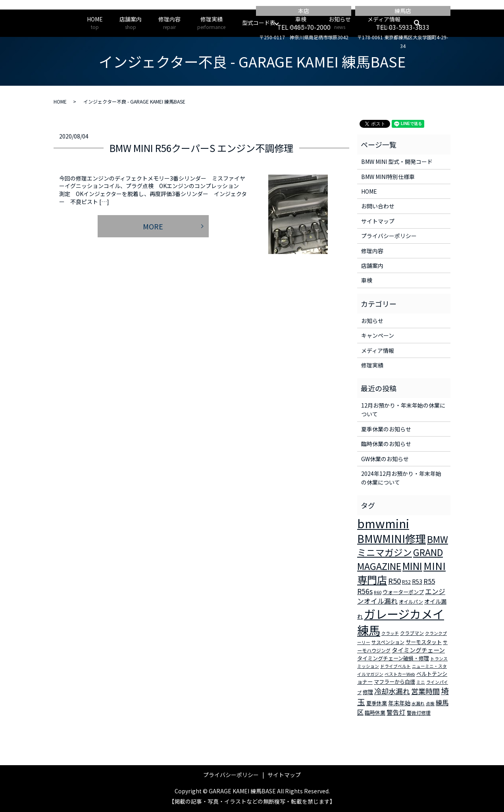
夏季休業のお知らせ (386, 429)
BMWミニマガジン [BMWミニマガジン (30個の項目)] (403, 546)
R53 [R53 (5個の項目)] (417, 581)
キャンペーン (378, 335)
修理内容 (169, 23)
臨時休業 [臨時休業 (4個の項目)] (375, 713)
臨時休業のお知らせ (386, 444)
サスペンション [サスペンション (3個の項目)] (388, 642)
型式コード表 (259, 23)
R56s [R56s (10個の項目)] (365, 591)
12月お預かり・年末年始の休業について (403, 410)
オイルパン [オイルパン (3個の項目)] (411, 601)
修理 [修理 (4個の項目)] (368, 692)
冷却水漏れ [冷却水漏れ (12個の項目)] (392, 691)
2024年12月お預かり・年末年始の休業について (401, 478)
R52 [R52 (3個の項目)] (406, 582)
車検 (301, 23)
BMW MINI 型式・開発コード (397, 162)
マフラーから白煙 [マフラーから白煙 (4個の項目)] (394, 682)
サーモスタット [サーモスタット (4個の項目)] (424, 642)
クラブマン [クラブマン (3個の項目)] (412, 633)
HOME (95, 23)
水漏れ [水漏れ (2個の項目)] (418, 703)
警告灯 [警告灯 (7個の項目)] (396, 712)
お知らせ (340, 23)
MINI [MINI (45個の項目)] (412, 566)
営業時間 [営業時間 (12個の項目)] (425, 691)
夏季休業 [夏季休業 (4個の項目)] (377, 703)
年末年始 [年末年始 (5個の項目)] (399, 703)
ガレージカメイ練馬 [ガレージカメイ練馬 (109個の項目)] (401, 622)
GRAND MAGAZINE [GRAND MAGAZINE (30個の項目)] (400, 559)
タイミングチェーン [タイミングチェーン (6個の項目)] (418, 650)
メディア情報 (384, 23)
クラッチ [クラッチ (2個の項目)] (390, 633)
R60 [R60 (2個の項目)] (378, 592)
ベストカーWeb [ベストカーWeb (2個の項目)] (400, 674)
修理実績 (211, 23)
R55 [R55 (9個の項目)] (429, 581)
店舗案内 (131, 23)
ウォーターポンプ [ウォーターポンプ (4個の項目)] (403, 592)
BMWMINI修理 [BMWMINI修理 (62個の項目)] (391, 539)
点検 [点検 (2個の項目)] (430, 703)
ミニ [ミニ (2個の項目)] (421, 682)
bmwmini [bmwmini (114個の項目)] (383, 523)
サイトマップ (378, 221)
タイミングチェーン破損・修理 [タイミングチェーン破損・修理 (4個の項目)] (393, 658)
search (421, 23)
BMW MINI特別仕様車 (388, 177)
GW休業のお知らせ (385, 459)
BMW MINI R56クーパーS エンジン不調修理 (201, 148)
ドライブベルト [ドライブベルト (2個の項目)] (395, 666)
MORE (153, 226)
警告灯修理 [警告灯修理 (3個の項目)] (419, 713)
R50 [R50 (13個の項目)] (394, 580)
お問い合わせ (378, 206)
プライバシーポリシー (389, 236)
